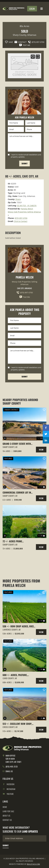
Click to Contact (21, 221)
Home (5, 807)
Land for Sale (8, 811)
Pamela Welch (27, 209)
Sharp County (20, 35)
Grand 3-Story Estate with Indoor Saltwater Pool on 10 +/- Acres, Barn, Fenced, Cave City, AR (18, 444)
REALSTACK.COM (33, 864)
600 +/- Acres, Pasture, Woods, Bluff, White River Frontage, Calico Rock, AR (17, 675)
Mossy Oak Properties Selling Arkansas (25, 283)
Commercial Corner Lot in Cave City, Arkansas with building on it (17, 493)
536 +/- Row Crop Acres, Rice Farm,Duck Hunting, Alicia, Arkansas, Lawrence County (18, 626)
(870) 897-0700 (21, 218)
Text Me (25, 297)
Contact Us (7, 820)
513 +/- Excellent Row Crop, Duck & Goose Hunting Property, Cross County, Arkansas (17, 724)
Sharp (18, 199)
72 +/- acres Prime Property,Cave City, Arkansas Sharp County (18, 541)
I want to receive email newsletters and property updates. (26, 156)
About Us (6, 816)
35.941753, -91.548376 (27, 206)
